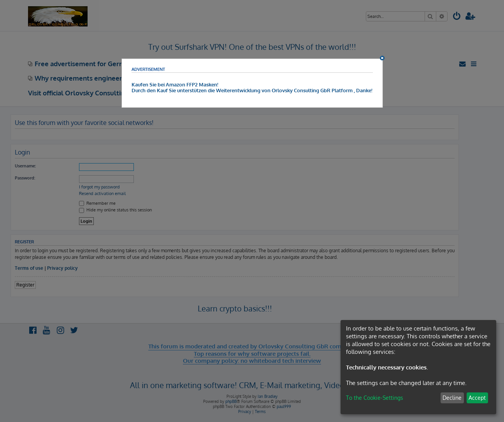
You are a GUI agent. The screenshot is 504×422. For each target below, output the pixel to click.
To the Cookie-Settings (375, 398)
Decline (452, 398)
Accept (477, 398)
